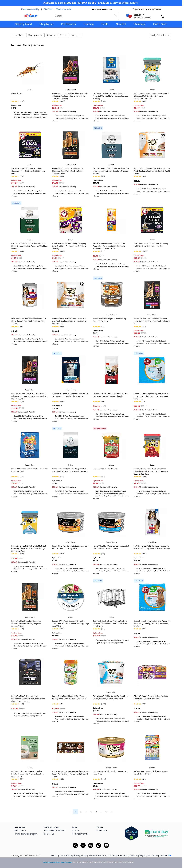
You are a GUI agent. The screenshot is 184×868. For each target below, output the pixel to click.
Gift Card (48, 9)
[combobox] (86, 16)
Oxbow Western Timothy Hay (105, 469)
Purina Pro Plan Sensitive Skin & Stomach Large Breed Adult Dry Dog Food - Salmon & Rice (152, 321)
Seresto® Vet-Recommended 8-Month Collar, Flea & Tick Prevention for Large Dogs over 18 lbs (71, 624)
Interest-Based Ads (97, 856)
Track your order (64, 9)
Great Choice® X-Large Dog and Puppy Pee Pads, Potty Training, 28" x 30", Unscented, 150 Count (152, 624)
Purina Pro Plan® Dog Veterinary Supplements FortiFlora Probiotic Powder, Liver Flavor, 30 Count (28, 699)
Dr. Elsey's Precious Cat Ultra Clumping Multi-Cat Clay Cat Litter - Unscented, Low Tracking (111, 96)
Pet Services (21, 827)
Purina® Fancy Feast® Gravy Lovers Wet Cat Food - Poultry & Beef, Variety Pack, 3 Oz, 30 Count (69, 321)
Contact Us (49, 834)
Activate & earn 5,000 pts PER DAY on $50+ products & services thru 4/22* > (91, 3)
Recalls (54, 856)
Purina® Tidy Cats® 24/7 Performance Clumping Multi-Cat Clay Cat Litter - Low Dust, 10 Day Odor (151, 471)
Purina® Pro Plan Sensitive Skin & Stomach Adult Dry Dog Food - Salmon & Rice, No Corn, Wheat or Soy (70, 96)
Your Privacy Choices (159, 856)
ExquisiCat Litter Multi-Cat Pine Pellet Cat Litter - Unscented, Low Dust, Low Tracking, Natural (29, 246)
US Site (100, 827)
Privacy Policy (80, 856)
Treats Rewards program (26, 834)
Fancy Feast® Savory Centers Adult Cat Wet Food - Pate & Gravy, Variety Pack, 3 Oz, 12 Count (71, 774)
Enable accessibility (30, 9)
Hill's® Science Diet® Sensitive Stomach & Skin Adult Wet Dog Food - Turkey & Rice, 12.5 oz (29, 321)
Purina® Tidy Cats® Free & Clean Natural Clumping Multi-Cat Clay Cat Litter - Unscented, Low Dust (151, 96)
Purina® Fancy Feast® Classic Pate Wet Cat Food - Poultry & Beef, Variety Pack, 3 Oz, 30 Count (152, 171)
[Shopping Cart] (166, 17)
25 (107, 811)
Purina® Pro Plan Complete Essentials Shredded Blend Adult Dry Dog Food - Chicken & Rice (68, 171)
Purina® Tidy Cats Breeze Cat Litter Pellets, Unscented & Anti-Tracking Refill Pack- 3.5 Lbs (28, 774)
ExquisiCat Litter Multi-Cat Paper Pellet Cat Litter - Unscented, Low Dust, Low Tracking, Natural (111, 171)
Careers (76, 831)
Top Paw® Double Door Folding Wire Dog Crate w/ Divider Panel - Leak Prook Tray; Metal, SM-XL (110, 624)
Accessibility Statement (55, 831)
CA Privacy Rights (137, 856)
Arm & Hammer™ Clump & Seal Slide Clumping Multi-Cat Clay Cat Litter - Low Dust (28, 171)
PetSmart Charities (81, 834)
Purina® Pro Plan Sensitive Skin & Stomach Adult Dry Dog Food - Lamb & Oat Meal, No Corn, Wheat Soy (29, 396)
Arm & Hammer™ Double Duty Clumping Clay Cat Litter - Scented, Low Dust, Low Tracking (69, 246)
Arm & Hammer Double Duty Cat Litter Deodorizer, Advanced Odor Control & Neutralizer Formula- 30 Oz (109, 246)
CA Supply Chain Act (118, 856)
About (75, 827)
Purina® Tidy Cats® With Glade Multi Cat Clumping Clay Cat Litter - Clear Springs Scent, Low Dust (29, 548)
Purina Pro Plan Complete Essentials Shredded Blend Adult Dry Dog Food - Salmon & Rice (27, 624)
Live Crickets (17, 93)
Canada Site (102, 831)
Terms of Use (66, 856)
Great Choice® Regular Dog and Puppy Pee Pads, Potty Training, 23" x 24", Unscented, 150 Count (152, 396)
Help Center (20, 831)
